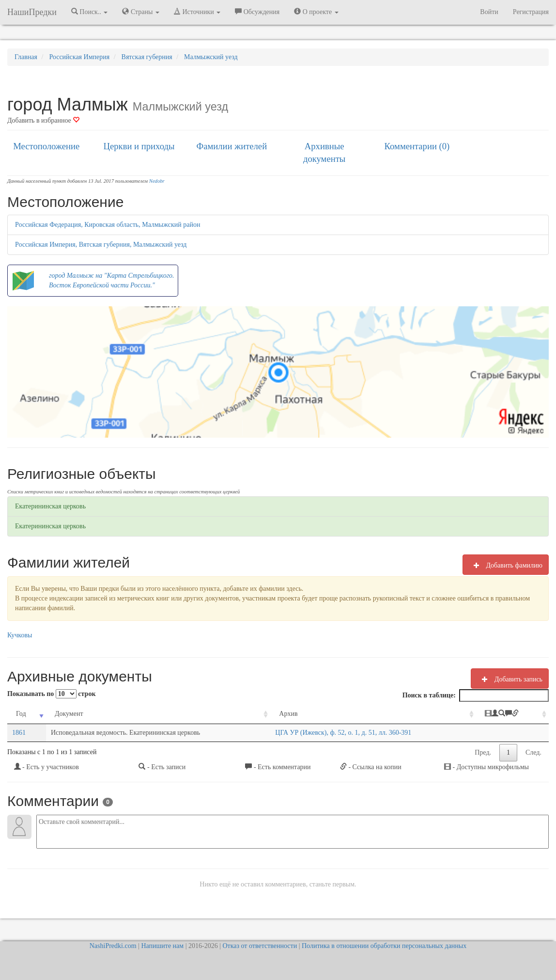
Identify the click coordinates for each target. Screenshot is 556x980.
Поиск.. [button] (90, 12)
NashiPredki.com (113, 946)
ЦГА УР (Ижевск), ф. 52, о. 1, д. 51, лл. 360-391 (343, 733)
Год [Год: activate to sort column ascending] (21, 714)
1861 (19, 733)
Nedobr (157, 181)
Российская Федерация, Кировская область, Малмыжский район (108, 225)
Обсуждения (257, 12)
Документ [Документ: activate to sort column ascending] (69, 714)
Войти (489, 12)
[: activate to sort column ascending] (512, 714)
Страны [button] (141, 12)
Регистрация (531, 12)
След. (533, 752)
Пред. (483, 752)
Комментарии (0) (417, 146)
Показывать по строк (51, 694)
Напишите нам (162, 946)
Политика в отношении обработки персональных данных (384, 946)
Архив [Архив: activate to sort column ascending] (288, 714)
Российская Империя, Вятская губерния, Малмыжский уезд (101, 245)
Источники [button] (197, 12)
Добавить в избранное (43, 120)
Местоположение (46, 146)
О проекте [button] (316, 12)
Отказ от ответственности (260, 946)
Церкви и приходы (139, 146)
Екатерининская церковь (50, 506)
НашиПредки (32, 12)
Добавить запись (510, 679)
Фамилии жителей (232, 146)
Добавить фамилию (506, 565)
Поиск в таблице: (476, 695)
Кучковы (20, 635)
